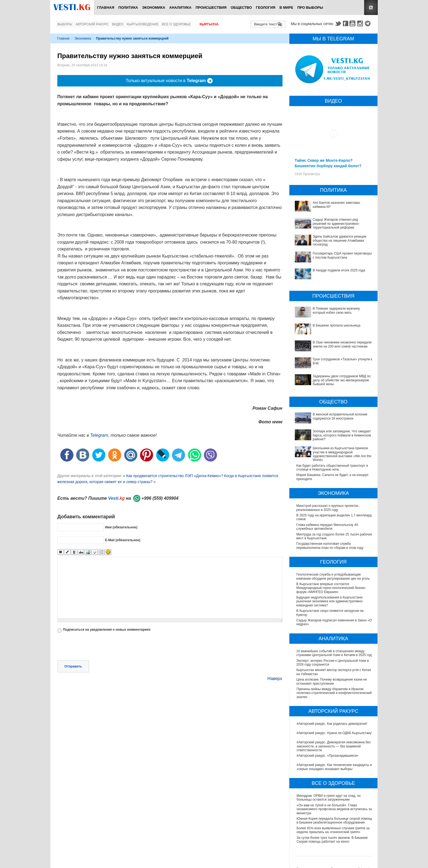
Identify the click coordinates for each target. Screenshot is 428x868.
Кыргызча (209, 24)
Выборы (65, 24)
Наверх (275, 679)
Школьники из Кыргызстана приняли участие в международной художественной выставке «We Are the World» (342, 454)
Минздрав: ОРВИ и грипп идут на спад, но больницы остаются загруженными (329, 798)
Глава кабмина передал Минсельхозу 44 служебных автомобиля (327, 527)
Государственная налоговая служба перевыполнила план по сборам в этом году (330, 546)
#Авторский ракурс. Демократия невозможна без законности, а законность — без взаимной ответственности (334, 746)
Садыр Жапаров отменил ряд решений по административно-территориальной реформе (336, 224)
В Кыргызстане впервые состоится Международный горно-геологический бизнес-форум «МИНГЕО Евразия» (332, 588)
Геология (266, 8)
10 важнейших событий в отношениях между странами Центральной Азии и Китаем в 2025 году (335, 653)
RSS (371, 8)
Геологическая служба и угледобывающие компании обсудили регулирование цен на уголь (333, 576)
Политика (128, 8)
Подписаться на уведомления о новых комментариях (107, 630)
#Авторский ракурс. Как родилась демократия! (332, 724)
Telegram (368, 23)
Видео (118, 24)
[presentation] (99, 647)
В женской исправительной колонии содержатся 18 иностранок (340, 416)
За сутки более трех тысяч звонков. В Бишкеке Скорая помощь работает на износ (332, 840)
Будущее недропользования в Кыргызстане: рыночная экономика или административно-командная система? (330, 601)
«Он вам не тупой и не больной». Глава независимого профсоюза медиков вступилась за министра (334, 809)
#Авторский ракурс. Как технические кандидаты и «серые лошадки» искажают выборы (334, 767)
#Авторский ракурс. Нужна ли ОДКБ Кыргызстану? (335, 733)
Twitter (338, 23)
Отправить (73, 666)
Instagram (361, 23)
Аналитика (180, 8)
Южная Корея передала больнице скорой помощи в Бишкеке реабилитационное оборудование (335, 821)
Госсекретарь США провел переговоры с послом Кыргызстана (342, 255)
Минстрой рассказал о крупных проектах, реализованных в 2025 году (328, 508)
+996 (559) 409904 (160, 498)
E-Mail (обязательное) (123, 540)
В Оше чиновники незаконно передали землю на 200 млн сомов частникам (342, 344)
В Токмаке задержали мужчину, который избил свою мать (337, 310)
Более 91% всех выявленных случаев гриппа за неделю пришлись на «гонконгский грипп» (333, 830)
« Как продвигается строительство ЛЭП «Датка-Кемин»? (173, 476)
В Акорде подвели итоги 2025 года (339, 270)
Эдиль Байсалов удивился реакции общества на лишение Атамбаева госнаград (340, 240)
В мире (286, 8)
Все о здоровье (176, 24)
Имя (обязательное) (121, 527)
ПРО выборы (310, 8)
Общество (241, 8)
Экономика (154, 8)
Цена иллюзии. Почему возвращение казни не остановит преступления (332, 681)
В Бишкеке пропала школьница (337, 325)
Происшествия (211, 8)
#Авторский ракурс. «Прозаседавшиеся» (328, 756)
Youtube (353, 23)
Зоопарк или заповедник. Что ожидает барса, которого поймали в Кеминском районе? (342, 435)
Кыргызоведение (143, 24)
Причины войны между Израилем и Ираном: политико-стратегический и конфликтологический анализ (334, 693)
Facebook (346, 23)
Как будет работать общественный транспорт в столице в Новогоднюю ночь (332, 468)
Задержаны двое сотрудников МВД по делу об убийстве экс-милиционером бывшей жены (342, 380)
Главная (105, 8)
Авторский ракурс (92, 24)
